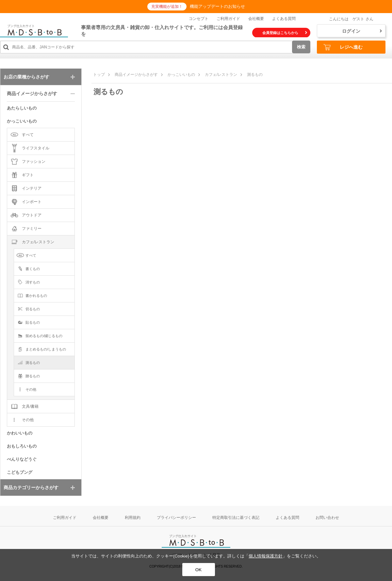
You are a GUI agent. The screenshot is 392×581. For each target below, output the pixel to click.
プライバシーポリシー (176, 518)
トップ (99, 75)
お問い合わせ (327, 518)
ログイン (362, 31)
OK (198, 570)
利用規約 (133, 518)
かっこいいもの (181, 75)
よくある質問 (284, 19)
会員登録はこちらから (285, 33)
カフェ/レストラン (221, 75)
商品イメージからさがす (136, 75)
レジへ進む (343, 47)
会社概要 (256, 19)
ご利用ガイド (228, 19)
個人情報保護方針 (266, 556)
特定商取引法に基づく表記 (236, 518)
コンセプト (199, 19)
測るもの (255, 75)
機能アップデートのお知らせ (217, 6)
